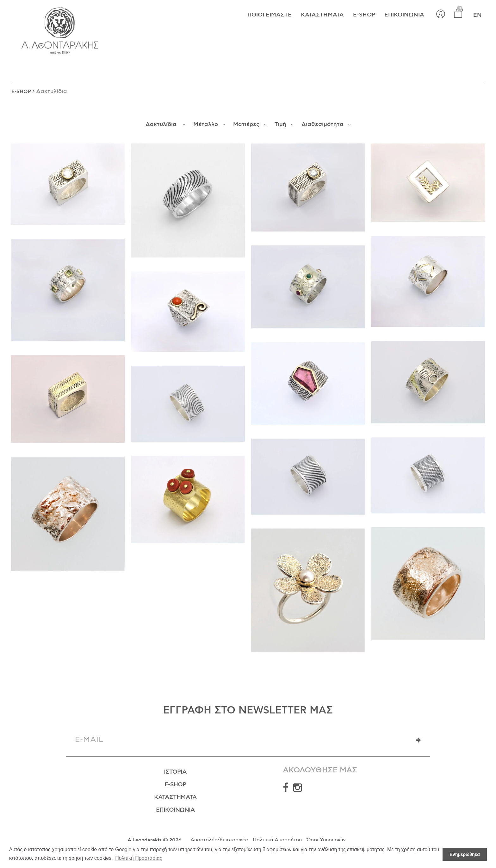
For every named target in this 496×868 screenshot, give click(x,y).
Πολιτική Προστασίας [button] (139, 858)
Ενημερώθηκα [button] (465, 854)
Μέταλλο (209, 124)
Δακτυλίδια (165, 124)
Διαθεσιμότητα (326, 124)
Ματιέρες (250, 124)
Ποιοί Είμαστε (270, 16)
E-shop (364, 16)
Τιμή (284, 124)
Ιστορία (175, 772)
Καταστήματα (322, 16)
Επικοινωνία (404, 16)
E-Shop (175, 786)
